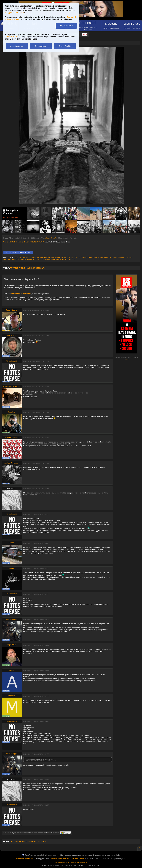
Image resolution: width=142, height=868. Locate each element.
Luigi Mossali (98, 257)
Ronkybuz (11, 412)
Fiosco (77, 257)
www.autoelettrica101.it (79, 862)
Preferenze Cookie (13, 37)
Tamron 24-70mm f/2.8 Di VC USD (31, 242)
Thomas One (70, 259)
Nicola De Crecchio (19, 259)
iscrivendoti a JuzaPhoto (21, 294)
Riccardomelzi (51, 238)
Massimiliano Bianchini (12, 386)
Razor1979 (40, 259)
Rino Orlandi (50, 259)
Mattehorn (11, 696)
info (127, 359)
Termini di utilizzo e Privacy (60, 859)
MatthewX (122, 257)
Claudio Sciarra (61, 257)
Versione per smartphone (24, 859)
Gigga (90, 257)
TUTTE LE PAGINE (18, 268)
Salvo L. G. (60, 259)
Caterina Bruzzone (47, 257)
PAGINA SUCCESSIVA (36, 268)
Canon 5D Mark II (10, 242)
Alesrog (22, 257)
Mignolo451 (11, 645)
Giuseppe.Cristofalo (11, 437)
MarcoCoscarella (111, 257)
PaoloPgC (31, 259)
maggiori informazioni (15, 13)
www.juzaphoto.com (62, 862)
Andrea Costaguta (32, 257)
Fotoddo (84, 257)
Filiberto (71, 257)
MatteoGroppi (11, 619)
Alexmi (11, 670)
